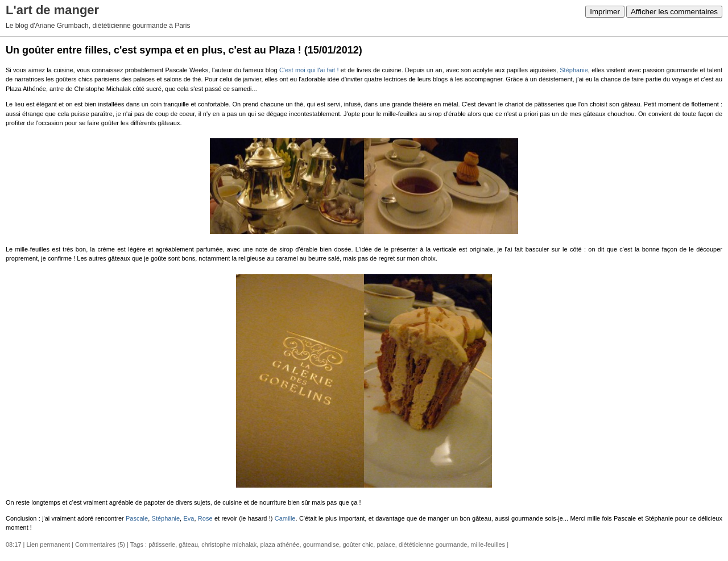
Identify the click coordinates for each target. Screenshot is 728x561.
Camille (285, 518)
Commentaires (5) (100, 544)
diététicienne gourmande (433, 544)
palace (386, 544)
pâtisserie (162, 544)
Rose (205, 518)
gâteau (188, 544)
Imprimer (605, 12)
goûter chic (358, 544)
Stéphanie (574, 70)
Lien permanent (48, 544)
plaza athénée (280, 544)
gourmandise (321, 544)
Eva (189, 518)
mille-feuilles (488, 544)
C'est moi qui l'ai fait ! (309, 70)
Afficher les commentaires (674, 12)
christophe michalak (229, 544)
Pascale (137, 518)
